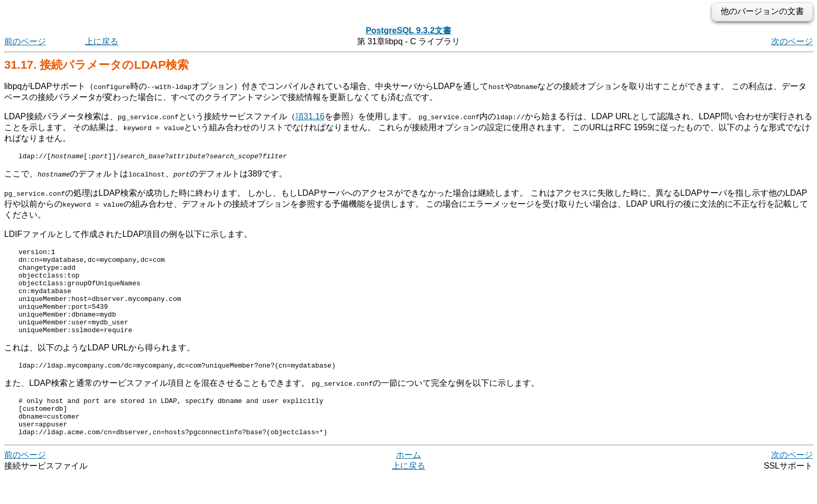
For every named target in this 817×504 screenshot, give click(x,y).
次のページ (792, 41)
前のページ (25, 41)
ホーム (408, 483)
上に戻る (102, 41)
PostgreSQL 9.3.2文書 (408, 30)
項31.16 (310, 116)
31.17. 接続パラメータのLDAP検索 (96, 65)
